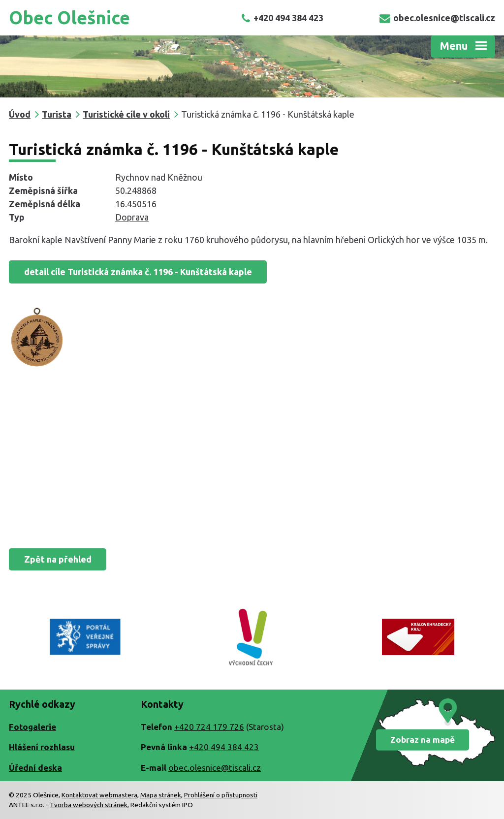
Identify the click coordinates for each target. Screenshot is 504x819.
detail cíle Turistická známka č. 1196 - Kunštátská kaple (138, 272)
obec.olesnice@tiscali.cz (437, 18)
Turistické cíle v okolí (126, 114)
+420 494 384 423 (282, 18)
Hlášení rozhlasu (42, 747)
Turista (57, 114)
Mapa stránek (161, 795)
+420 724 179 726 (209, 727)
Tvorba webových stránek (89, 805)
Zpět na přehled (58, 559)
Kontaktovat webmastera (99, 795)
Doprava (132, 217)
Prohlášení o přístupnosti (221, 795)
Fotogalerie (32, 727)
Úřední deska (35, 768)
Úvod (20, 114)
